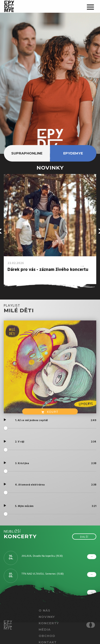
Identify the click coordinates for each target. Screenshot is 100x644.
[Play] (5, 420)
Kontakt (48, 642)
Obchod (47, 636)
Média (45, 630)
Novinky (47, 617)
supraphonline (27, 153)
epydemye (73, 153)
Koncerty (49, 623)
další (84, 537)
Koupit (50, 412)
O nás (44, 610)
